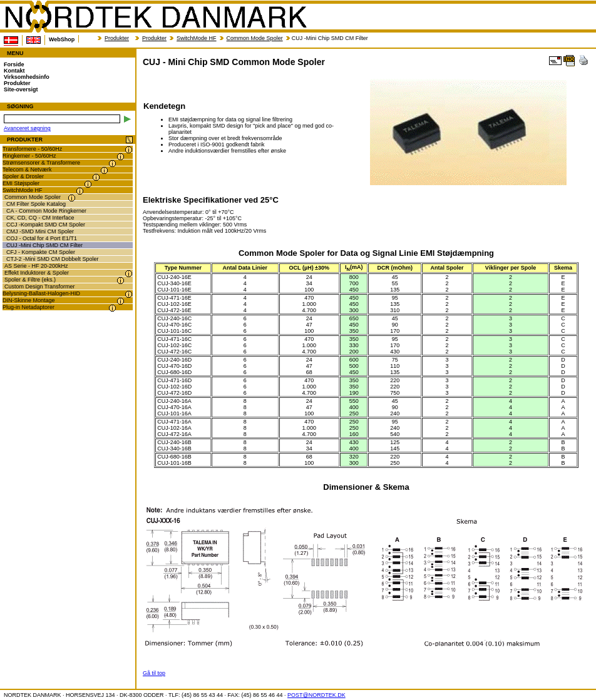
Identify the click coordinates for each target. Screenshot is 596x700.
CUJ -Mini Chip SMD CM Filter (44, 245)
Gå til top (154, 673)
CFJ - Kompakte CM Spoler (41, 252)
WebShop (62, 39)
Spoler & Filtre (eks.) (30, 280)
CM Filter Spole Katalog (36, 204)
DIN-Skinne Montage (29, 300)
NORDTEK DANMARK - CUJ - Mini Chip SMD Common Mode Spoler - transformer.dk (155, 17)
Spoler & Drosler (23, 176)
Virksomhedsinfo (27, 77)
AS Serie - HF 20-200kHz (36, 266)
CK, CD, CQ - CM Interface (40, 218)
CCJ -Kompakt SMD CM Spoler (46, 225)
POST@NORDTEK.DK (316, 695)
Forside (14, 64)
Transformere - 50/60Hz (32, 149)
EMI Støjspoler (21, 183)
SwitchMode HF (197, 38)
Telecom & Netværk (27, 170)
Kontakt (14, 71)
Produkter (117, 38)
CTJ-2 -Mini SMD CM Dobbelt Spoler (53, 259)
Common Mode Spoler (255, 38)
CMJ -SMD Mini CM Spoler (40, 231)
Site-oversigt (21, 89)
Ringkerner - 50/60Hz (29, 156)
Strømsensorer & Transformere (41, 163)
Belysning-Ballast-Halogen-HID (41, 293)
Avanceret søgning (27, 128)
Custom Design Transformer (40, 287)
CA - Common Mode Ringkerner (46, 211)
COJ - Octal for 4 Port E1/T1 (42, 238)
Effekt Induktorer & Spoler (37, 273)
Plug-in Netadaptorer (28, 307)
